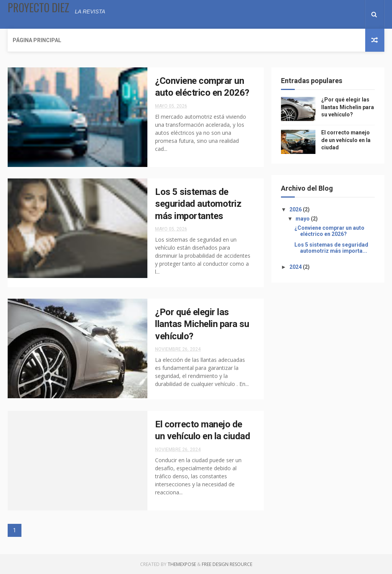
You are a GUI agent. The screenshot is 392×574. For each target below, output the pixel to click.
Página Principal (37, 40)
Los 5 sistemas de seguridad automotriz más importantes (198, 204)
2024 (296, 267)
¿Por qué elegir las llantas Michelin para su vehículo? (202, 324)
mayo (303, 219)
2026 (296, 209)
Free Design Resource (227, 564)
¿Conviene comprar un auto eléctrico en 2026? (329, 231)
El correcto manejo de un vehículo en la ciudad (346, 140)
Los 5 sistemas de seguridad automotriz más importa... (331, 248)
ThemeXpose (182, 564)
